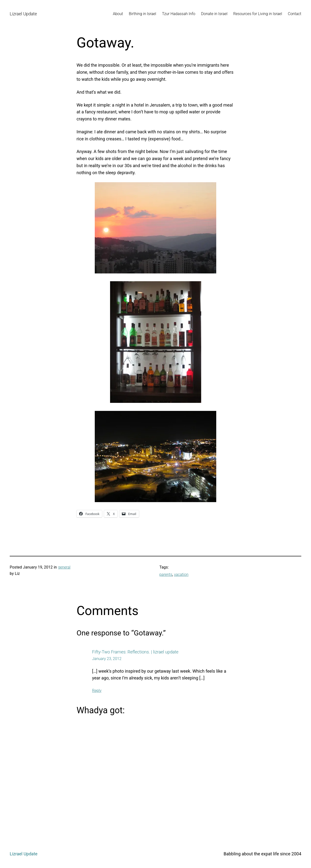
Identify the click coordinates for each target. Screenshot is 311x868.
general (64, 567)
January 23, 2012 (107, 659)
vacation (181, 574)
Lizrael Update (23, 14)
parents (166, 574)
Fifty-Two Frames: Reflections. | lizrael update (135, 652)
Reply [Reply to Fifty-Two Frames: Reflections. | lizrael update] (97, 691)
